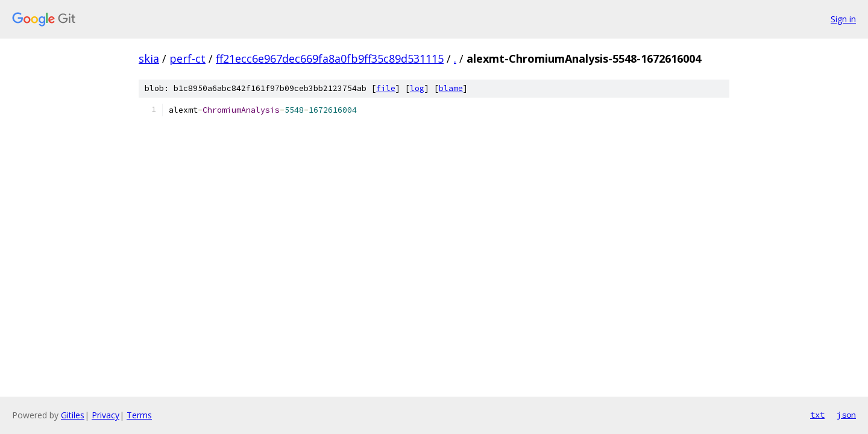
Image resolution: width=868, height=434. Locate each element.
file (386, 88)
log (417, 88)
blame (451, 88)
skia (149, 58)
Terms (139, 415)
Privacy (105, 415)
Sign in (843, 19)
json (846, 415)
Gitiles (73, 415)
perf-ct (187, 58)
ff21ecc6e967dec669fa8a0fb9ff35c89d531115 (330, 58)
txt (817, 415)
